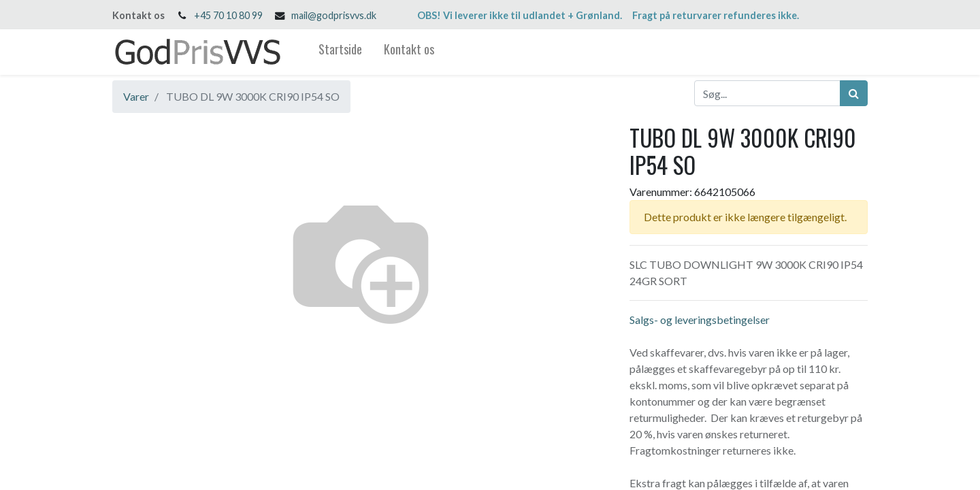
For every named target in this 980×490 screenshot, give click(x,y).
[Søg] (854, 93)
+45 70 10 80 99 (228, 15)
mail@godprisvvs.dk (334, 15)
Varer (136, 96)
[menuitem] (340, 52)
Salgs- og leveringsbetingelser (700, 320)
